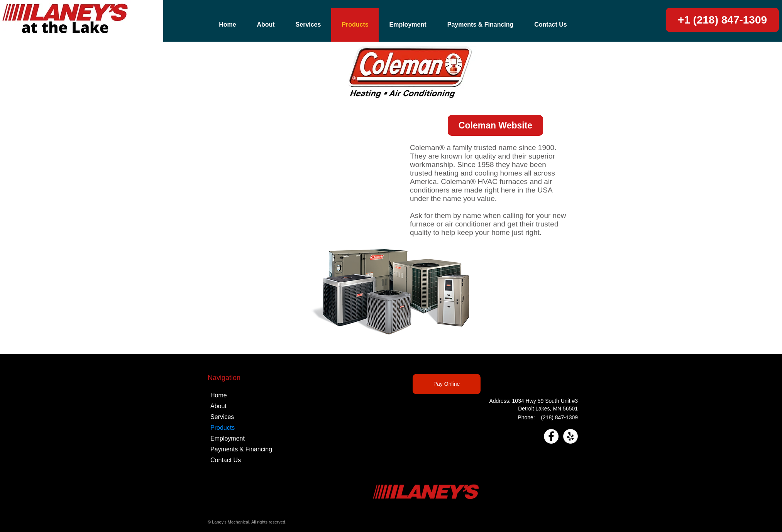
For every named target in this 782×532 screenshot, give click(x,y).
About (218, 406)
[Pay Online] (447, 384)
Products (223, 428)
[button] (550, 25)
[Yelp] (570, 436)
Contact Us (226, 460)
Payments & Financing (241, 449)
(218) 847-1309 (559, 417)
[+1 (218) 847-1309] (722, 20)
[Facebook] (551, 436)
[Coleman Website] (495, 125)
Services (222, 417)
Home (219, 395)
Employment (228, 438)
